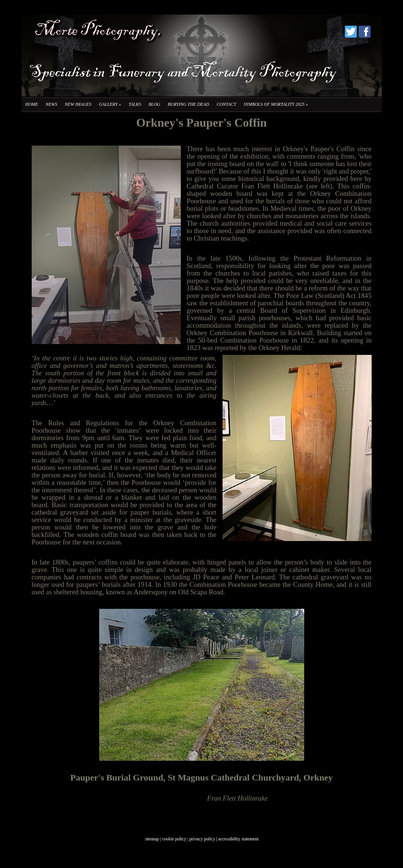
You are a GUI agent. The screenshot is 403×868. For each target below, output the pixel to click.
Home (32, 104)
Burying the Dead (188, 104)
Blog (154, 104)
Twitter (351, 32)
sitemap (152, 839)
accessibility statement (238, 839)
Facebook (365, 32)
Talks (135, 104)
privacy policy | (203, 839)
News (51, 104)
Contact (226, 104)
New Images (78, 104)
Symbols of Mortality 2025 (276, 104)
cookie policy (174, 839)
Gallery (110, 104)
